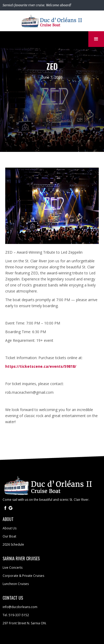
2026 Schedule (13, 544)
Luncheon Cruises (16, 584)
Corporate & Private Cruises (23, 576)
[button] (96, 39)
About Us (10, 528)
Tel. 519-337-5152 (16, 615)
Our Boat (9, 536)
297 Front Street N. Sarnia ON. (25, 623)
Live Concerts (13, 568)
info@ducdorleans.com (20, 607)
